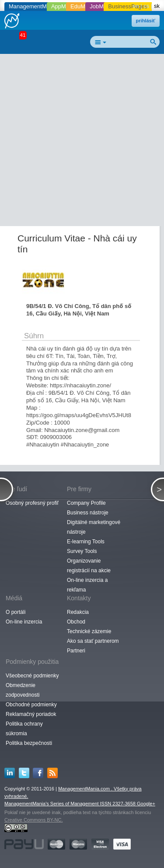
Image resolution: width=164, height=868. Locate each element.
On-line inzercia (24, 622)
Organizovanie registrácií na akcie (89, 566)
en (136, 6)
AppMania (64, 6)
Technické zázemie (89, 631)
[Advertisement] (82, 142)
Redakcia (78, 612)
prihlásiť (146, 21)
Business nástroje (88, 513)
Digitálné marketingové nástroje (94, 527)
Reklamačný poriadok (31, 714)
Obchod (76, 622)
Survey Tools (82, 551)
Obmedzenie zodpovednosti (23, 690)
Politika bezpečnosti (29, 743)
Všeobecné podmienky (32, 676)
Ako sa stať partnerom (93, 641)
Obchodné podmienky (31, 705)
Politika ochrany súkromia (24, 729)
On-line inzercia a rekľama (87, 585)
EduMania (83, 6)
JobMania (102, 6)
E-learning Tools (86, 542)
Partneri (76, 651)
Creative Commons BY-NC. (33, 820)
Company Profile (86, 503)
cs (146, 6)
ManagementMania (33, 6)
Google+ (146, 804)
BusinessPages (128, 6)
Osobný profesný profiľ (32, 503)
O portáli (16, 612)
